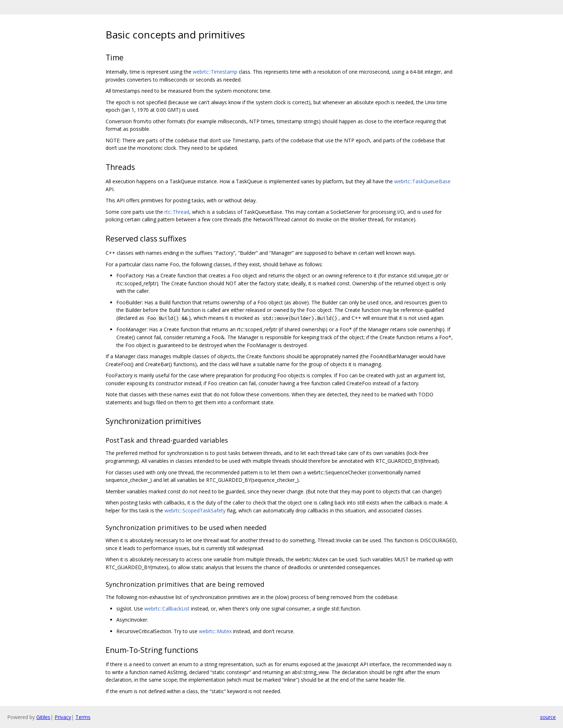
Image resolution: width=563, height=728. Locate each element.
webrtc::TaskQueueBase (422, 181)
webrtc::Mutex (215, 631)
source (548, 717)
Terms (83, 717)
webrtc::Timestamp (215, 72)
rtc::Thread (177, 212)
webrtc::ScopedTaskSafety (195, 510)
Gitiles (43, 717)
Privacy (63, 717)
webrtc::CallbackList (167, 609)
